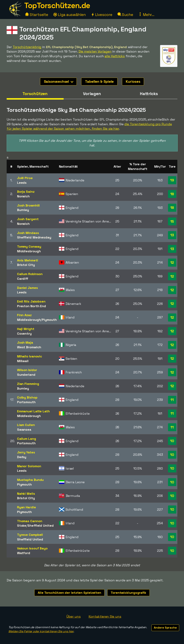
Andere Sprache (165, 628)
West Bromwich (29, 347)
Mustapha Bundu (30, 480)
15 (172, 221)
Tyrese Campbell (30, 535)
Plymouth (49, 320)
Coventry (24, 333)
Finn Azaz (24, 315)
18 (172, 194)
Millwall (23, 361)
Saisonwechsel (59, 81)
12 (172, 263)
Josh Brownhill (28, 205)
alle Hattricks (115, 56)
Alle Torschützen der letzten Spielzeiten (69, 593)
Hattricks (149, 94)
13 (172, 235)
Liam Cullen (26, 425)
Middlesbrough (29, 251)
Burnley (23, 210)
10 (172, 441)
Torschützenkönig (27, 47)
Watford (24, 553)
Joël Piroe (25, 178)
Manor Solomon (29, 466)
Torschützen (35, 94)
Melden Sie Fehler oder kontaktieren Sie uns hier (41, 631)
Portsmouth (26, 402)
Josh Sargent (28, 219)
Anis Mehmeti (28, 260)
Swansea (24, 429)
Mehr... (146, 15)
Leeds (22, 183)
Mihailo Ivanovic (30, 356)
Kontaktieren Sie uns (105, 616)
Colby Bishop (27, 397)
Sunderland (26, 375)
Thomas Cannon (30, 521)
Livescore (102, 15)
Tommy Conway (29, 246)
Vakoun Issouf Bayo (32, 548)
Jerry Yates (26, 452)
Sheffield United (41, 525)
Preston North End (32, 306)
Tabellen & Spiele (99, 81)
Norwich (23, 196)
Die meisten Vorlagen (95, 51)
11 (172, 400)
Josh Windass (28, 233)
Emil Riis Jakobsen (31, 301)
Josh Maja (25, 342)
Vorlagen (92, 94)
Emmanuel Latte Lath (33, 411)
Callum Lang (27, 439)
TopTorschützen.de (57, 5)
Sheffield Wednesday (34, 237)
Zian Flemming (28, 384)
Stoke (22, 525)
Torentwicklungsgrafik (128, 593)
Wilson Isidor (27, 370)
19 (172, 180)
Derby (22, 457)
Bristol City (26, 265)
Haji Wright (26, 329)
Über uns (73, 616)
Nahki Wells (26, 494)
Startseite (37, 15)
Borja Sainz (26, 192)
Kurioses (133, 81)
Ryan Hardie (27, 507)
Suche (125, 15)
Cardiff (23, 279)
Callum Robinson (30, 274)
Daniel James (27, 288)
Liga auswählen (70, 15)
